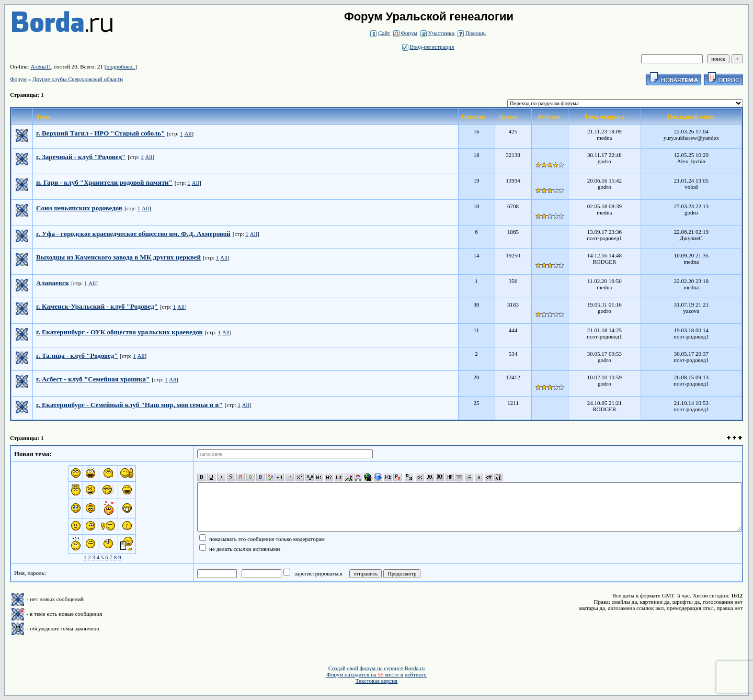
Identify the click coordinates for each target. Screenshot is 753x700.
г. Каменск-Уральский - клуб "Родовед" (97, 306)
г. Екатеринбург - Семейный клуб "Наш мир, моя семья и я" (129, 405)
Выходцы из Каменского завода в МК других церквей (118, 257)
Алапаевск (53, 283)
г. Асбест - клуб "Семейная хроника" (93, 379)
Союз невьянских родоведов (79, 208)
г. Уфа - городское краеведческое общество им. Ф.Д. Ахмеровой (133, 234)
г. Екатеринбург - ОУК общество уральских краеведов (119, 332)
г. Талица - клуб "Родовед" (77, 355)
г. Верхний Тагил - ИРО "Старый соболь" (100, 133)
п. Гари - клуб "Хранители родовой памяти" (104, 182)
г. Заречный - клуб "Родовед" (81, 157)
